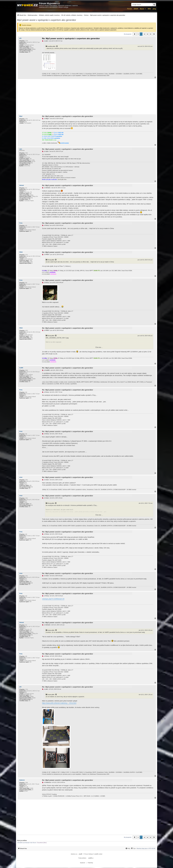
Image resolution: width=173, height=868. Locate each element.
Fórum (129, 9)
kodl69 (21, 368)
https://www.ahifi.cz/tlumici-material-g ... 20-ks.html (59, 703)
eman (21, 477)
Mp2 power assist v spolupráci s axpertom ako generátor (47, 20)
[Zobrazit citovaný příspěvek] (57, 46)
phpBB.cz (91, 858)
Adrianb (22, 185)
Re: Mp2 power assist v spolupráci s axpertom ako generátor (71, 39)
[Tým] (133, 848)
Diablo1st (22, 780)
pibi (20, 38)
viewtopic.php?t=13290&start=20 (53, 599)
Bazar (142, 9)
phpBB (81, 854)
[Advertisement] (87, 97)
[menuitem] (71, 15)
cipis (21, 149)
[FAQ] (128, 848)
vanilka (50, 46)
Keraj (21, 223)
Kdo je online (22, 840)
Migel (21, 116)
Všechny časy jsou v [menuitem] (146, 848)
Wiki (149, 9)
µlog (154, 9)
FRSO (21, 252)
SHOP (136, 9)
